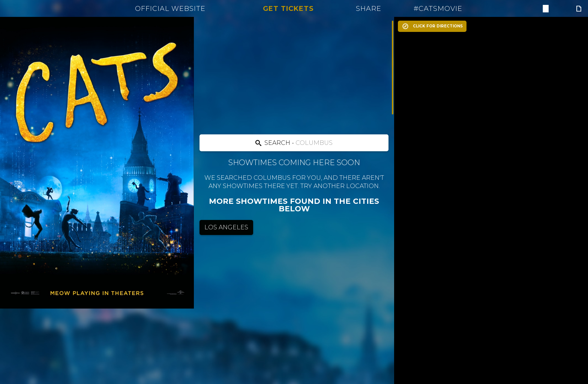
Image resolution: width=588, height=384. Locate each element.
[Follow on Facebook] (545, 9)
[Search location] (294, 143)
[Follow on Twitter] (556, 9)
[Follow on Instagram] (567, 9)
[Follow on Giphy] (579, 9)
